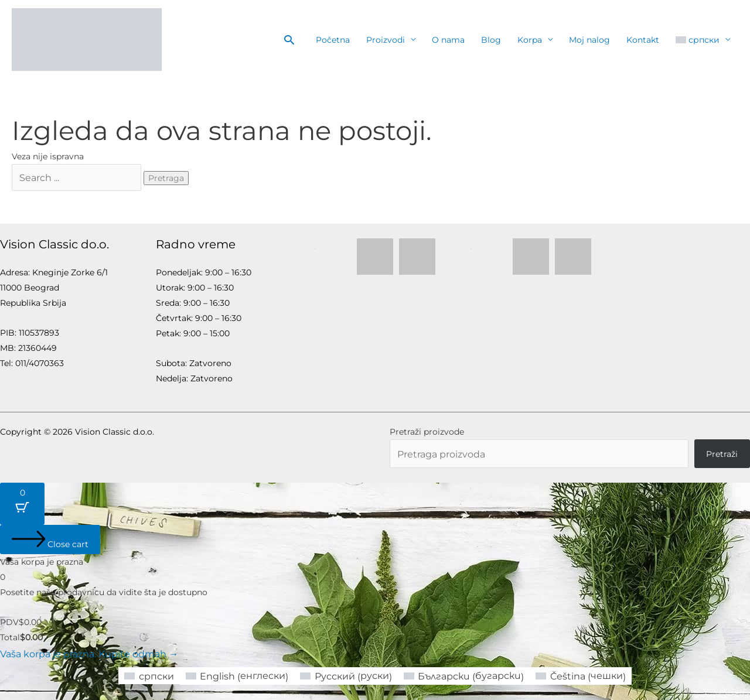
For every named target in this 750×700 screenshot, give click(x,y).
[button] (289, 40)
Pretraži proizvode (427, 429)
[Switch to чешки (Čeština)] (563, 670)
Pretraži (722, 450)
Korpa (530, 40)
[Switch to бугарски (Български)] (458, 670)
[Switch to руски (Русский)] (350, 670)
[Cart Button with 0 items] (22, 501)
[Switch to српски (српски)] (169, 670)
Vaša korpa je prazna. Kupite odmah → (78, 650)
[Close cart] (50, 537)
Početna (333, 40)
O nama (448, 40)
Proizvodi (386, 40)
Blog (491, 40)
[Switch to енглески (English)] (250, 670)
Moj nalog (589, 40)
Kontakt (643, 40)
